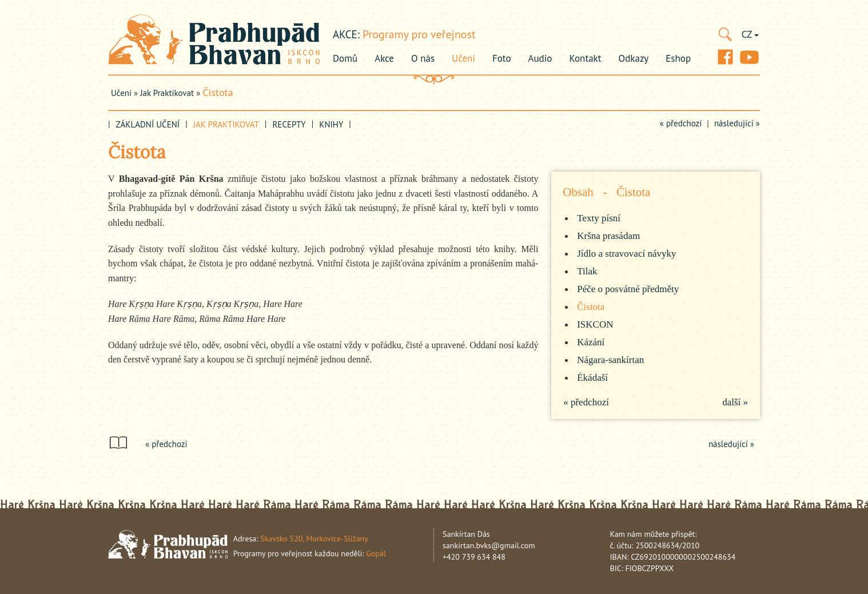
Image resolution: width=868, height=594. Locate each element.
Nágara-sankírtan (610, 360)
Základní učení (148, 124)
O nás (423, 58)
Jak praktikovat (167, 93)
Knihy (331, 124)
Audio (540, 58)
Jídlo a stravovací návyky (626, 254)
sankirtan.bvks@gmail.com (489, 545)
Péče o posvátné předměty (628, 289)
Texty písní (599, 218)
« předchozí (681, 123)
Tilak (587, 271)
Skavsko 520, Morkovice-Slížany (314, 539)
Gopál (376, 553)
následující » (737, 123)
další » (735, 402)
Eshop (678, 58)
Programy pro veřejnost (419, 34)
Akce (384, 58)
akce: (346, 34)
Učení (463, 58)
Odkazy (634, 58)
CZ (750, 34)
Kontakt (585, 58)
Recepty (289, 124)
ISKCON (595, 324)
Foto (502, 58)
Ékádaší (592, 378)
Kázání (591, 342)
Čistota (218, 92)
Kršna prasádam (608, 236)
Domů (345, 58)
